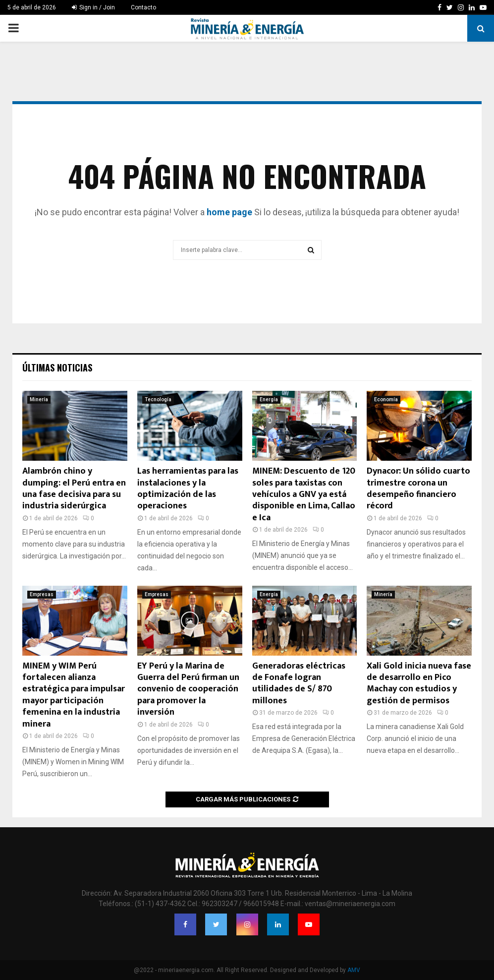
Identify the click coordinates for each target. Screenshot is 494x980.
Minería (39, 399)
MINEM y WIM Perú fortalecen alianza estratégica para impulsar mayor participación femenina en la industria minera (74, 695)
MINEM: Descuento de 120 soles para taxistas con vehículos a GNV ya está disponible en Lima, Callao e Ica (304, 494)
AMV (354, 970)
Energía (269, 399)
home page (229, 212)
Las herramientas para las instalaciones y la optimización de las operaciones (188, 489)
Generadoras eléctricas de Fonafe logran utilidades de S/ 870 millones (299, 683)
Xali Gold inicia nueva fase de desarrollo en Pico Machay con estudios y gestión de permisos (419, 683)
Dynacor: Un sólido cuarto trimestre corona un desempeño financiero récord (418, 489)
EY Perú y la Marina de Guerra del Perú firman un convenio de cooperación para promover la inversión (188, 689)
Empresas (42, 594)
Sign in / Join (93, 7)
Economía (386, 399)
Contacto (143, 7)
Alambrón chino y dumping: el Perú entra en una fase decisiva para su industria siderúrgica (74, 489)
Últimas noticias (57, 367)
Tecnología (158, 399)
